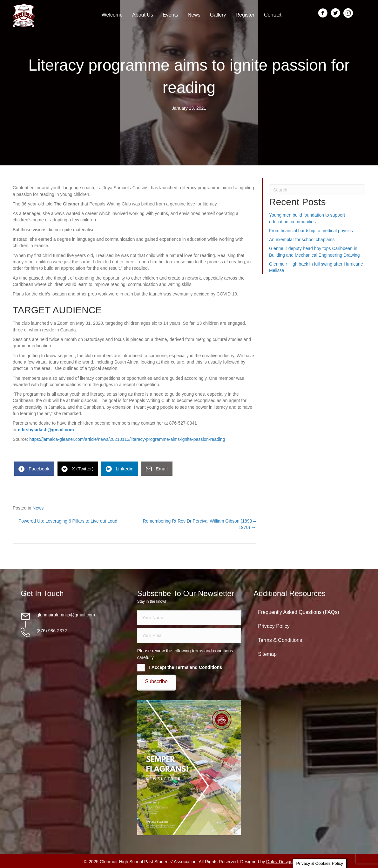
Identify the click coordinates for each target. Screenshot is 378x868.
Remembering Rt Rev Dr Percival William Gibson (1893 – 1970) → (199, 524)
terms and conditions (212, 651)
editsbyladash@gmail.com (46, 430)
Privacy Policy (274, 626)
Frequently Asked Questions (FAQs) (298, 612)
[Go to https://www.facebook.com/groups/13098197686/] (323, 14)
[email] (189, 635)
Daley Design (279, 862)
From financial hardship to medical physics (311, 231)
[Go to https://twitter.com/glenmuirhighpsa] (335, 14)
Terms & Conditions (280, 640)
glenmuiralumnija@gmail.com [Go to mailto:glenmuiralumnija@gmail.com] (66, 615)
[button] (156, 682)
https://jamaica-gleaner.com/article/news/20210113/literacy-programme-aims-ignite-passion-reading (127, 439)
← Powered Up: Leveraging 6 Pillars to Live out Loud (65, 521)
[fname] (189, 618)
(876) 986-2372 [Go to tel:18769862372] (52, 631)
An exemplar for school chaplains (302, 240)
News (38, 508)
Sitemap (267, 654)
